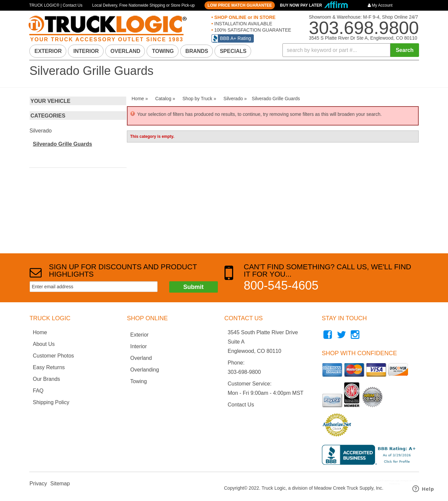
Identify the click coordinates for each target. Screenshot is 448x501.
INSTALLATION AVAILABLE (242, 24)
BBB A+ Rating (236, 38)
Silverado (41, 131)
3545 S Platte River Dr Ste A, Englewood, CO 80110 (363, 38)
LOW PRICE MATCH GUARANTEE (240, 5)
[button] (351, 50)
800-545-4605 (281, 285)
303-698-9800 (244, 372)
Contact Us (241, 405)
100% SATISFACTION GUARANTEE (252, 30)
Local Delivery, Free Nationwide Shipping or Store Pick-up (144, 5)
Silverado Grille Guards (63, 144)
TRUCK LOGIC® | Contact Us (56, 5)
